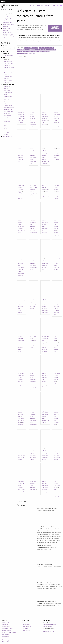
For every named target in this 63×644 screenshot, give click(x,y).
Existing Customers (47, 627)
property (20, 115)
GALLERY (31, 6)
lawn (22, 156)
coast (48, 197)
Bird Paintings (6, 640)
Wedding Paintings (7, 630)
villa (45, 385)
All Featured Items (9, 56)
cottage (23, 117)
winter (23, 375)
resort (46, 487)
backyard (20, 310)
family (6, 129)
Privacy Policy (26, 625)
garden (35, 193)
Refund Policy (26, 628)
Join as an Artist (6, 642)
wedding (6, 135)
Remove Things (8, 106)
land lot (58, 236)
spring (31, 195)
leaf (31, 224)
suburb (20, 387)
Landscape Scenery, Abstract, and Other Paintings (9, 73)
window (20, 312)
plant (34, 124)
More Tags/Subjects (7, 137)
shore (43, 191)
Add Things (7, 90)
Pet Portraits (5, 625)
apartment (20, 275)
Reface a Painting (8, 104)
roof (59, 118)
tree (24, 118)
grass (19, 158)
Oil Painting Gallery (7, 623)
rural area (56, 269)
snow (19, 374)
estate (31, 124)
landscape (44, 267)
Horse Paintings (6, 638)
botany (43, 126)
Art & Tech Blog (27, 630)
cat (5, 123)
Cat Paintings (5, 636)
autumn (32, 232)
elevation (56, 426)
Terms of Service (27, 627)
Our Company (26, 623)
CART (60, 6)
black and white (8, 121)
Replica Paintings (8, 110)
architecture (33, 122)
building (20, 118)
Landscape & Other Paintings (9, 632)
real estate (20, 120)
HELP (54, 6)
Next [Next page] (26, 57)
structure (44, 307)
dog (5, 127)
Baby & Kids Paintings (8, 628)
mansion (56, 195)
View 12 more (32, 53)
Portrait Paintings (8, 61)
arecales (44, 336)
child (5, 125)
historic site (45, 350)
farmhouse (21, 122)
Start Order (55, 28)
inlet (43, 193)
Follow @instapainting (48, 632)
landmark (44, 301)
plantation (56, 199)
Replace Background (9, 108)
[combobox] (9, 48)
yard (19, 161)
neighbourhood (45, 161)
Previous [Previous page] (21, 57)
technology (56, 126)
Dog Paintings (6, 634)
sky (22, 191)
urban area (21, 277)
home (19, 113)
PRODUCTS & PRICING (43, 6)
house (5, 131)
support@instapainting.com (49, 625)
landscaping (33, 387)
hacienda (44, 344)
